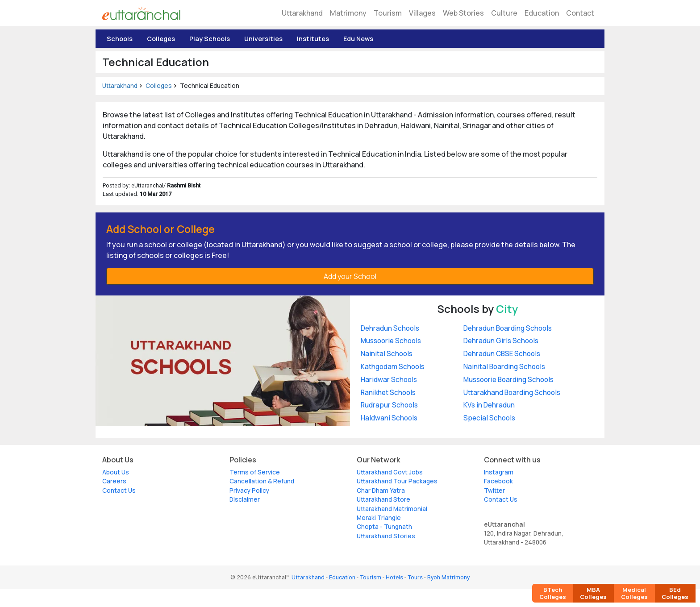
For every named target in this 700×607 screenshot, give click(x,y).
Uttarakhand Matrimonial (392, 509)
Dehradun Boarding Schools (508, 328)
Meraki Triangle (379, 518)
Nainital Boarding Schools (504, 367)
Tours (415, 577)
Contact (580, 13)
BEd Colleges (675, 593)
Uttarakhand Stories (386, 536)
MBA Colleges (593, 593)
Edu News (358, 39)
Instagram (499, 472)
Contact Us (119, 491)
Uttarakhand (302, 13)
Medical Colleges (634, 593)
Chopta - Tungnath (384, 527)
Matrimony (348, 13)
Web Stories (463, 13)
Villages (422, 13)
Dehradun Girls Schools (501, 341)
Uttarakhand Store (383, 499)
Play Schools (210, 39)
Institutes (313, 39)
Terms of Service (255, 472)
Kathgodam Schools (393, 367)
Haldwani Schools (389, 418)
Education (542, 13)
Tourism (388, 13)
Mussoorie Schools (391, 341)
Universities (263, 39)
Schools (120, 39)
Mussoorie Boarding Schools (508, 380)
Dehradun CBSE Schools (502, 354)
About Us (116, 472)
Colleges (161, 39)
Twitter (494, 491)
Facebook (498, 481)
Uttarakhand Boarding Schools (512, 393)
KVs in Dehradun (489, 405)
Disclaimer (245, 499)
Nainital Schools (387, 354)
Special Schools (489, 418)
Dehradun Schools (390, 328)
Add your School (350, 276)
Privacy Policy (249, 491)
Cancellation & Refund (262, 481)
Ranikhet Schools (388, 393)
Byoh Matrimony (448, 577)
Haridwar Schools (389, 380)
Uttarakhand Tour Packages (397, 481)
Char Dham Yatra (381, 491)
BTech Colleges (553, 593)
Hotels (394, 577)
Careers (114, 481)
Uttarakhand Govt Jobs (390, 472)
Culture (504, 13)
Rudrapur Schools (389, 405)
